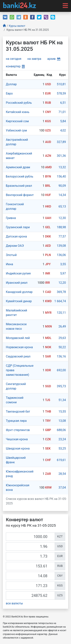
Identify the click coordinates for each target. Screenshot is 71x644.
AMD (48, 167)
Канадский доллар (19, 292)
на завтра (34, 59)
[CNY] (30, 576)
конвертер (15, 66)
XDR (48, 370)
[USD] (30, 546)
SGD (48, 386)
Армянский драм (18, 167)
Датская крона (16, 236)
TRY (48, 421)
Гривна (11, 218)
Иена (9, 264)
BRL (48, 186)
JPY (48, 264)
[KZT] (30, 537)
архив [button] (54, 59)
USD (48, 84)
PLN (48, 255)
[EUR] (30, 556)
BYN (48, 176)
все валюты (14, 603)
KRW (48, 488)
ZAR (48, 474)
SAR (48, 356)
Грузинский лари (18, 227)
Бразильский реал (19, 186)
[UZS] (30, 596)
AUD (48, 142)
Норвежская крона (19, 347)
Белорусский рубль (20, 176)
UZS (48, 130)
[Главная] (4, 26)
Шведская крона (18, 448)
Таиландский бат (18, 412)
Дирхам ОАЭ (15, 246)
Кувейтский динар (19, 301)
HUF (48, 195)
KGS (48, 121)
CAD (48, 292)
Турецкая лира (16, 421)
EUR (48, 93)
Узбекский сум (16, 130)
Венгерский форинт (20, 195)
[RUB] (30, 566)
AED (48, 246)
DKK (48, 236)
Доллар (11, 84)
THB (48, 412)
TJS (48, 400)
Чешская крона (17, 439)
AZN (48, 156)
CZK (48, 439)
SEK (48, 448)
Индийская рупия (18, 273)
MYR (48, 313)
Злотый (11, 255)
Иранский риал (17, 283)
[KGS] (30, 586)
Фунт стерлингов (18, 430)
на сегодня (14, 59)
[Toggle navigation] (64, 5)
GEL (48, 227)
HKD (48, 206)
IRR (47, 283)
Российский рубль (19, 103)
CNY (48, 112)
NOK (48, 347)
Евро (9, 93)
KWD (48, 301)
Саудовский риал (18, 356)
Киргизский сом (17, 121)
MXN (48, 326)
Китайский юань (18, 112)
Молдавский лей (18, 338)
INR (48, 273)
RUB (48, 103)
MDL (48, 338)
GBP (48, 430)
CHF (48, 460)
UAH (48, 218)
